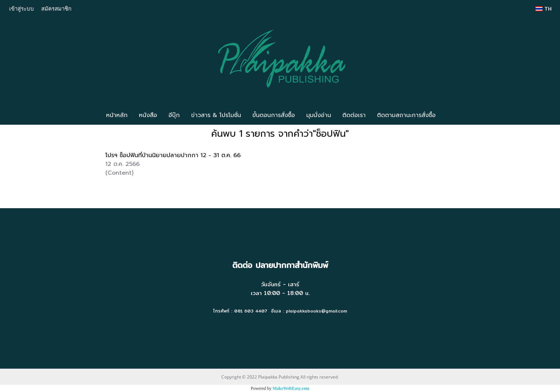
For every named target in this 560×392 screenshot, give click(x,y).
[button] (452, 115)
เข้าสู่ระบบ (22, 8)
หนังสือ (148, 115)
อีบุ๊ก (174, 115)
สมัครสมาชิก (56, 8)
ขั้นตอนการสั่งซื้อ (274, 115)
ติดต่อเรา (354, 115)
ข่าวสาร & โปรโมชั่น (216, 115)
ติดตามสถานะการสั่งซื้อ (406, 115)
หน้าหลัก (117, 115)
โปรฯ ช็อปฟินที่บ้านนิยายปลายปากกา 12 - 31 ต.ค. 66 (173, 155)
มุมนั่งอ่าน (319, 115)
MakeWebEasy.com (291, 388)
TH (544, 9)
